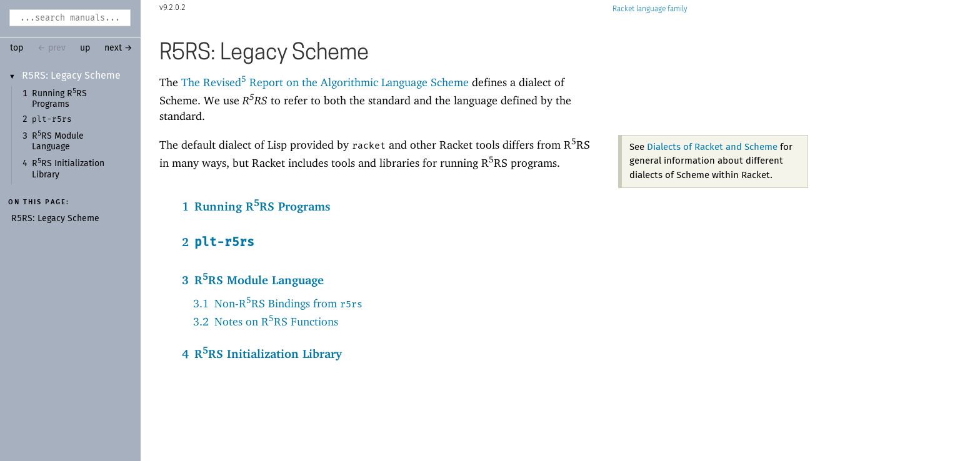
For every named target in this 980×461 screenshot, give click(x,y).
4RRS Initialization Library (262, 353)
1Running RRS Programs (256, 205)
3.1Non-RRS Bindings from (278, 303)
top (17, 48)
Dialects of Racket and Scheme (712, 147)
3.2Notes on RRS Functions (266, 321)
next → (118, 48)
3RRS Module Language (253, 279)
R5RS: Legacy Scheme (71, 76)
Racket (650, 9)
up (85, 48)
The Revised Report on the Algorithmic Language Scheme (325, 82)
